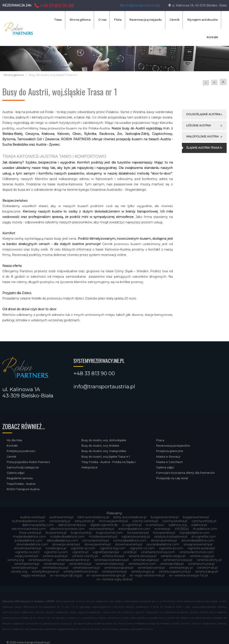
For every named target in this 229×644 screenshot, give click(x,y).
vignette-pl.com (171, 548)
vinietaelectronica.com (158, 552)
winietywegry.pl (143, 572)
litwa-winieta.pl (30, 533)
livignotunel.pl (81, 533)
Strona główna (80, 20)
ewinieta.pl (162, 529)
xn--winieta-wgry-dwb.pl (114, 579)
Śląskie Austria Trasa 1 (204, 148)
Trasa (58, 20)
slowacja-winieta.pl (66, 544)
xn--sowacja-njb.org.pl (66, 575)
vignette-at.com (83, 548)
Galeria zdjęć (16, 473)
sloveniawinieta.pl (164, 540)
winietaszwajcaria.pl (119, 568)
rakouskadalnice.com (62, 540)
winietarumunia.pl (201, 564)
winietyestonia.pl (114, 572)
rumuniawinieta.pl (96, 540)
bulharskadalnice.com (29, 521)
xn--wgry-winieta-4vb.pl (147, 575)
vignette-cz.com (142, 548)
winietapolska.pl (172, 564)
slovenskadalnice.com (198, 540)
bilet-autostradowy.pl (93, 517)
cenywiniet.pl (85, 521)
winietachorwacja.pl (178, 560)
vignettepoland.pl (106, 552)
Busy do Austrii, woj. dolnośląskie (104, 440)
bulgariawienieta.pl (165, 517)
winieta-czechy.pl (85, 556)
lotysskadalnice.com (195, 533)
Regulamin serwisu (20, 478)
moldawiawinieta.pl (103, 537)
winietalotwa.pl (80, 564)
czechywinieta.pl (175, 521)
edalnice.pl (199, 525)
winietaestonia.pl (27, 564)
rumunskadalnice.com (130, 540)
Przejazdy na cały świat (172, 478)
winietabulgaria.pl (146, 560)
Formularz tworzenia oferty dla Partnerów (185, 473)
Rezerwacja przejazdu (146, 20)
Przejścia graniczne (170, 451)
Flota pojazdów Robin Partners (28, 462)
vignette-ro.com (27, 552)
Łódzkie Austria (199, 125)
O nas (102, 20)
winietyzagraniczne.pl (175, 572)
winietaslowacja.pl (55, 568)
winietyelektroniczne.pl (80, 572)
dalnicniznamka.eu (72, 525)
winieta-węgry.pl (202, 556)
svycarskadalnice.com (163, 544)
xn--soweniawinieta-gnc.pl (106, 575)
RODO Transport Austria (23, 489)
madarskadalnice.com (29, 537)
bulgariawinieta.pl (196, 517)
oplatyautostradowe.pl (171, 537)
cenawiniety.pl (60, 521)
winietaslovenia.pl (25, 568)
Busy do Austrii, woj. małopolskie (104, 451)
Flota (118, 20)
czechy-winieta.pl (145, 521)
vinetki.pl (130, 552)
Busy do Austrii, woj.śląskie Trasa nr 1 (106, 457)
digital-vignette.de (104, 525)
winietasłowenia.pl (151, 568)
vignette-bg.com (112, 548)
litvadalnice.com (205, 529)
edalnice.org (178, 525)
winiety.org (19, 572)
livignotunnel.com (109, 533)
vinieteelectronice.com (197, 552)
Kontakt (212, 37)
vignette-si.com (56, 552)
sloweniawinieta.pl (129, 544)
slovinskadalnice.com (32, 544)
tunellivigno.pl (56, 548)
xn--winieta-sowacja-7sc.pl (188, 575)
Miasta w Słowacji (168, 457)
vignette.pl (80, 552)
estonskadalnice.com (134, 529)
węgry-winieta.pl (33, 575)
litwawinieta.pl (56, 533)
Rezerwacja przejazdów (173, 446)
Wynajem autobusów (202, 20)
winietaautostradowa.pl (111, 560)
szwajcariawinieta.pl (198, 544)
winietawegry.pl (181, 568)
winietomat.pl (207, 568)
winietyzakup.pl (207, 572)
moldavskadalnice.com (67, 537)
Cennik (175, 20)
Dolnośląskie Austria (203, 114)
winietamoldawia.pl (110, 564)
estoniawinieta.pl (102, 529)
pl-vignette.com (204, 537)
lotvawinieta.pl (138, 533)
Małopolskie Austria (202, 136)
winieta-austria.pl (55, 556)
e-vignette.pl (132, 525)
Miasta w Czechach (169, 462)
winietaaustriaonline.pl (73, 560)
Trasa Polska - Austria (21, 484)
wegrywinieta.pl (26, 556)
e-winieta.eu (155, 525)
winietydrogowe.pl (45, 572)
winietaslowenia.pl (86, 568)
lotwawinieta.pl (164, 533)
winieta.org (16, 560)
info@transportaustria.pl (140, 5)
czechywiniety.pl (204, 521)
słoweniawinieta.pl (28, 548)
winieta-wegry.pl (173, 556)
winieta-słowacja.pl (142, 556)
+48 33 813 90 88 (54, 6)
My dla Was (14, 440)
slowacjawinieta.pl (98, 544)
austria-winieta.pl (33, 517)
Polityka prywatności (21, 451)
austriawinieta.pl (61, 517)
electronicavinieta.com (29, 529)
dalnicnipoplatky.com (38, 525)
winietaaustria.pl (40, 560)
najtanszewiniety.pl (136, 537)
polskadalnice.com (29, 540)
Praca (160, 440)
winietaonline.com (142, 564)
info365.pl (182, 529)
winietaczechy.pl (209, 560)
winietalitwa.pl (54, 564)
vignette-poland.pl (201, 548)
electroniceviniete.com (67, 529)
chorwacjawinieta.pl (113, 521)
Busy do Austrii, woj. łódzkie (100, 446)
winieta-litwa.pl (113, 556)
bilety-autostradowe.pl (130, 517)
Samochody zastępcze (23, 467)
